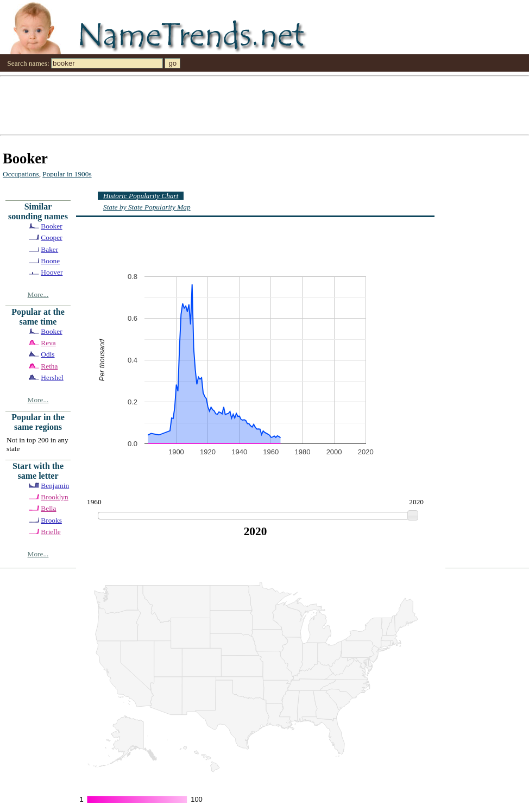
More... (38, 294)
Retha (49, 366)
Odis (48, 354)
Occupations (21, 174)
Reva (48, 343)
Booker (51, 226)
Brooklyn (54, 497)
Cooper (51, 237)
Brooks (51, 520)
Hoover (52, 272)
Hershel (52, 378)
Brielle (51, 532)
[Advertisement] (242, 105)
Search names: (28, 63)
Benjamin (55, 486)
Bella (48, 508)
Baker (49, 249)
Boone (50, 261)
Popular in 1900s (67, 174)
